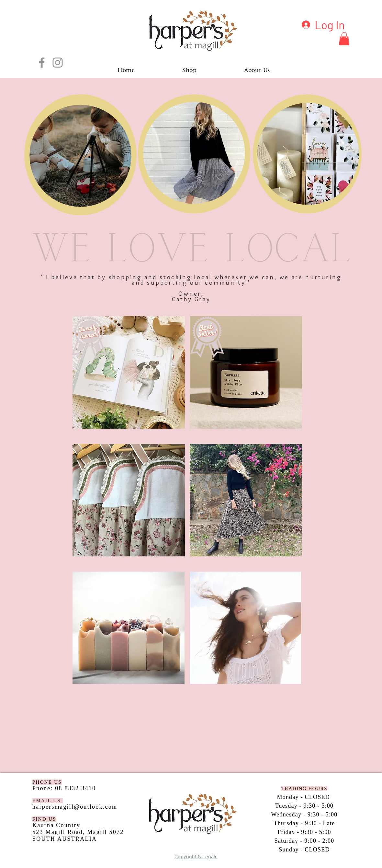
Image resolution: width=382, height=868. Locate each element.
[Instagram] (58, 63)
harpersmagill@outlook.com (75, 807)
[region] (80, 155)
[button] (344, 39)
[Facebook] (42, 63)
